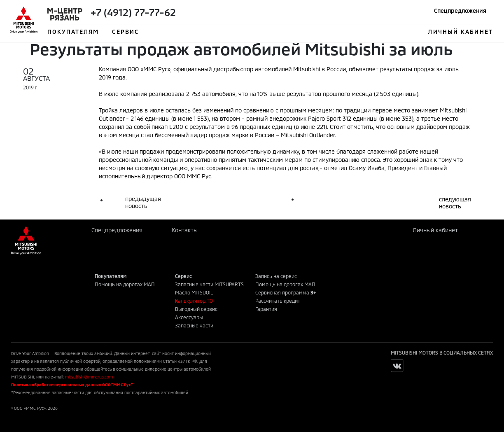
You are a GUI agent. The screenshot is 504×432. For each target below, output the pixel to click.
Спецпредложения (460, 11)
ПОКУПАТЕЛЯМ (73, 32)
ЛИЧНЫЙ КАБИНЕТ (460, 32)
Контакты (185, 230)
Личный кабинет (435, 230)
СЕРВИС (125, 32)
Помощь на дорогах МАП (125, 284)
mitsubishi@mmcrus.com (89, 377)
